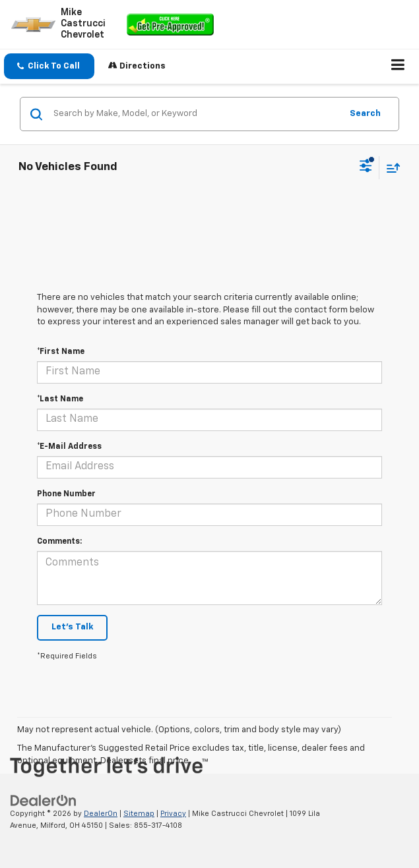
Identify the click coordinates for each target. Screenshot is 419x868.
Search (365, 114)
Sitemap (139, 814)
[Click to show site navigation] (398, 67)
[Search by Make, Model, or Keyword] (195, 114)
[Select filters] (366, 167)
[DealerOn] (44, 800)
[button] (49, 66)
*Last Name (60, 399)
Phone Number (66, 494)
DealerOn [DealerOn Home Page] (101, 814)
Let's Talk (72, 627)
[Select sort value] (390, 168)
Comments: (59, 542)
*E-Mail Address (69, 447)
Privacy (173, 814)
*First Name (61, 352)
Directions (137, 66)
